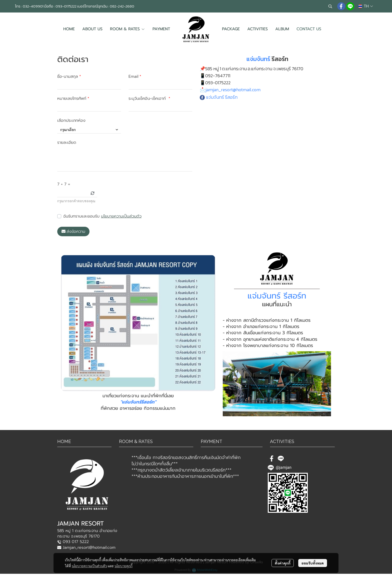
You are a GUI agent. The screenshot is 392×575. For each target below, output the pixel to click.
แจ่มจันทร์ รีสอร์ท (222, 97)
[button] (330, 6)
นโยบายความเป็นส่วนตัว (121, 216)
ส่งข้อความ (73, 231)
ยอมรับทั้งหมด (313, 563)
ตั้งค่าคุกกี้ (283, 563)
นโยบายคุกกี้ (123, 566)
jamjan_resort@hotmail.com (233, 90)
